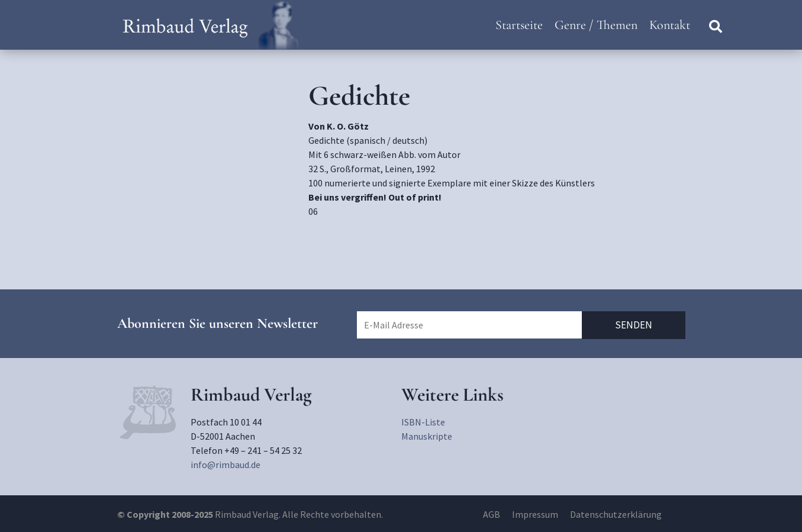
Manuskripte (427, 436)
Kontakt (670, 25)
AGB (492, 514)
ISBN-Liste (423, 422)
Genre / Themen (596, 25)
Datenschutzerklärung (616, 514)
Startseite (519, 25)
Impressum (535, 514)
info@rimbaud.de (226, 465)
